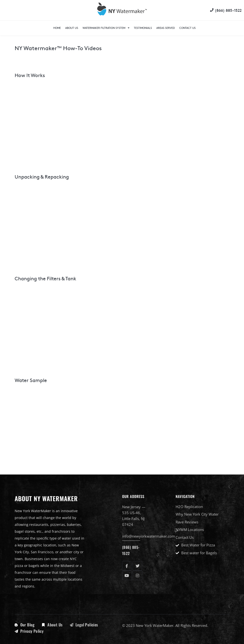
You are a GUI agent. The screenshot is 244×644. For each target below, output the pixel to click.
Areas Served (166, 28)
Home (57, 28)
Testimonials (143, 28)
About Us (72, 28)
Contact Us (187, 28)
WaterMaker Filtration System (106, 28)
